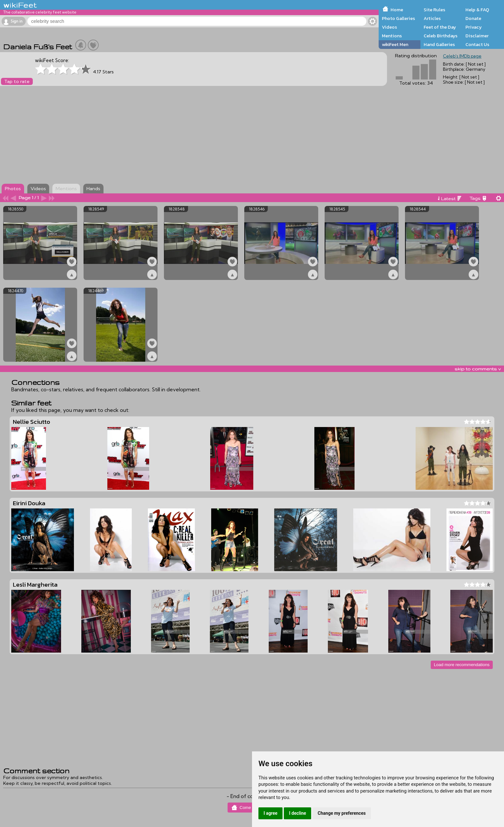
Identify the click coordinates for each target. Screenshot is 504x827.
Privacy (474, 27)
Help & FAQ (477, 10)
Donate (473, 18)
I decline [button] (297, 813)
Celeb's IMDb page (462, 56)
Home (397, 10)
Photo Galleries (398, 18)
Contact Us (477, 44)
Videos (389, 27)
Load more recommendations (462, 665)
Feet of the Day (440, 27)
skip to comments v (478, 369)
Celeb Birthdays (441, 36)
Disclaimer (477, 36)
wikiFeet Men (395, 44)
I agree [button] (270, 813)
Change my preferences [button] (342, 813)
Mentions (392, 36)
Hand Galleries (439, 44)
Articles (432, 18)
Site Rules (434, 10)
